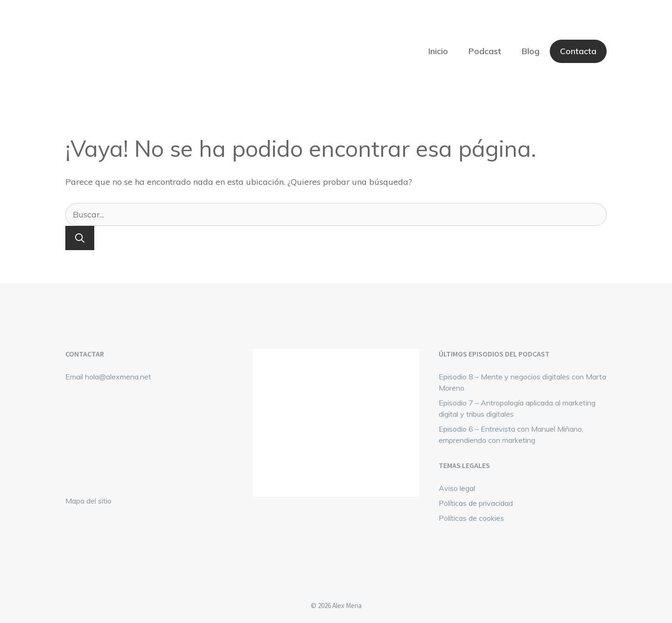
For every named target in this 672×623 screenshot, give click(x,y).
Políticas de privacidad (476, 503)
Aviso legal (457, 488)
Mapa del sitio (88, 501)
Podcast (485, 51)
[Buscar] (80, 238)
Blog (531, 51)
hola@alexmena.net (118, 377)
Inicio (438, 51)
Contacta (578, 51)
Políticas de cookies (471, 518)
